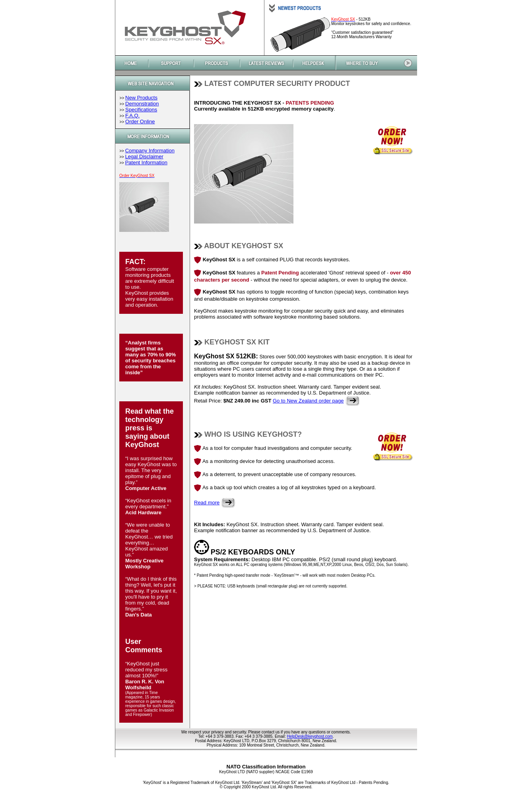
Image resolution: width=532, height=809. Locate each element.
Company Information (150, 151)
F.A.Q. (132, 116)
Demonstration (142, 104)
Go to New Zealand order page (308, 401)
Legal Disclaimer (144, 157)
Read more (207, 503)
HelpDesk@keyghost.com (310, 736)
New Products (141, 98)
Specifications (141, 110)
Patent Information (146, 162)
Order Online (140, 122)
